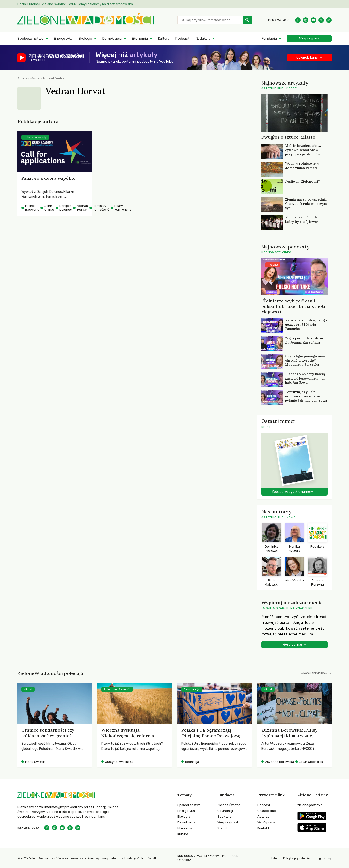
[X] (321, 20)
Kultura (164, 39)
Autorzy (263, 817)
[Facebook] (298, 20)
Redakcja (203, 39)
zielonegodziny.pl (310, 805)
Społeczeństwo (31, 39)
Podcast (182, 39)
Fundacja (269, 39)
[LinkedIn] (329, 20)
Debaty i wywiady (35, 137)
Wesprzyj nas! (228, 822)
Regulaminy (324, 858)
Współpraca (266, 822)
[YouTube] (313, 20)
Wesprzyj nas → (295, 645)
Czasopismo (267, 811)
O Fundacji (225, 811)
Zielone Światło (229, 805)
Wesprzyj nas (309, 38)
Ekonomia (140, 39)
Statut (222, 828)
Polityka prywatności (297, 858)
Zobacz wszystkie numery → (294, 492)
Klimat (28, 689)
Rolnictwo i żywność (117, 689)
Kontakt (263, 828)
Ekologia (85, 39)
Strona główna (28, 78)
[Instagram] (306, 20)
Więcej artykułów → (316, 673)
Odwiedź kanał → (310, 58)
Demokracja (112, 39)
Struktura (225, 817)
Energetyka (63, 39)
